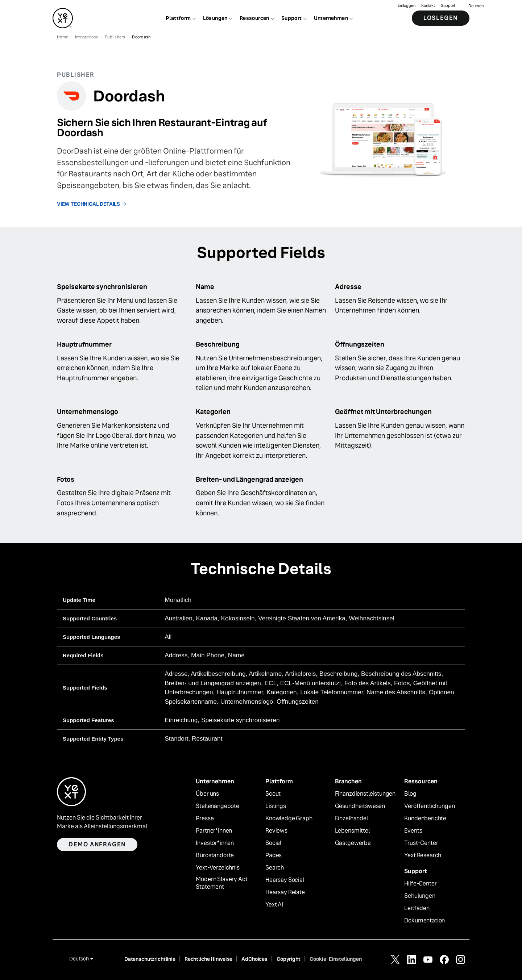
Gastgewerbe (353, 843)
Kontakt (428, 6)
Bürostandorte (215, 855)
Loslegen (441, 18)
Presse (205, 818)
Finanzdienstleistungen (365, 794)
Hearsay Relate (285, 892)
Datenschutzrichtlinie (150, 959)
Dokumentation (424, 921)
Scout (273, 794)
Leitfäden (417, 908)
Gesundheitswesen (360, 806)
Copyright (289, 959)
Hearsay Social (285, 880)
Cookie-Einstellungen (336, 959)
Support (448, 6)
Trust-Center (421, 843)
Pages (274, 855)
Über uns (207, 794)
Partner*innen (214, 831)
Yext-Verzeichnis (217, 868)
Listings (276, 806)
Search (275, 868)
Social (273, 843)
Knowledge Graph (289, 818)
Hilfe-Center (420, 884)
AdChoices (254, 959)
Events (413, 831)
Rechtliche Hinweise (208, 959)
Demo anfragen (97, 844)
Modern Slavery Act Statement (221, 883)
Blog (410, 794)
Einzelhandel (351, 818)
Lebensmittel (352, 831)
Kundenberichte (425, 818)
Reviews (276, 831)
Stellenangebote (217, 806)
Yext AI (274, 905)
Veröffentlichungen (429, 806)
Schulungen (420, 896)
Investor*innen (215, 843)
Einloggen (407, 6)
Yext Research (423, 855)
